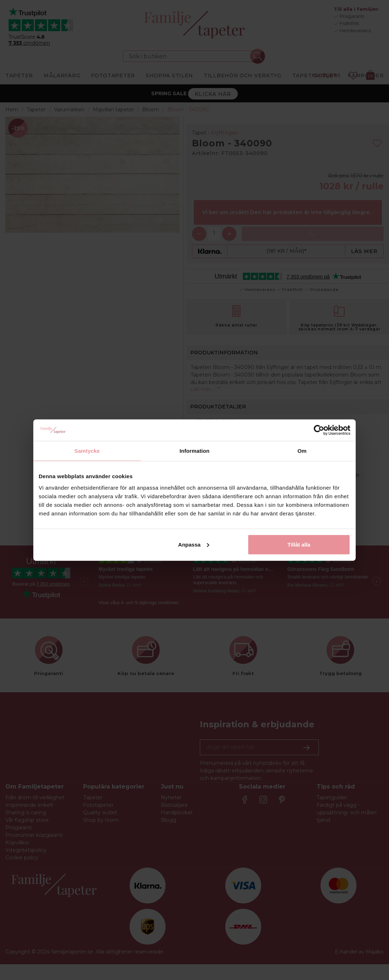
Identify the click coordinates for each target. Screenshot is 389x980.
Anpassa (194, 544)
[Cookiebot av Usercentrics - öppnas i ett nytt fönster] (319, 430)
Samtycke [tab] (87, 451)
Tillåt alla (299, 544)
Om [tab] (302, 451)
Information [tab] (194, 451)
